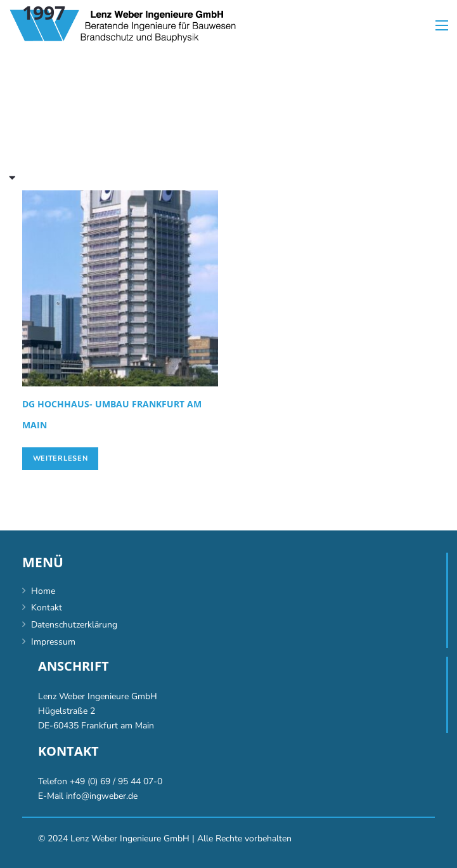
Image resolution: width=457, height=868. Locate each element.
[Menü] (442, 25)
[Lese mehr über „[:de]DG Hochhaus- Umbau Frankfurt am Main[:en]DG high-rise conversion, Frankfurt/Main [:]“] (60, 459)
